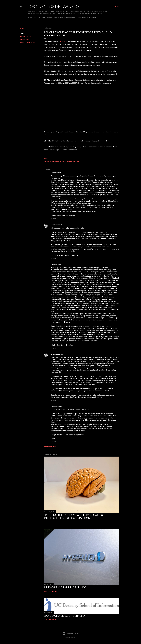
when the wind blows (27, 42)
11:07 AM (53, 348)
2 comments (53, 522)
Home (30, 17)
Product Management (43, 17)
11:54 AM (53, 219)
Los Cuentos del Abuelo (53, 6)
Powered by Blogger (71, 634)
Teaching (81, 17)
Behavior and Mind (68, 17)
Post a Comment (50, 447)
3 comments (53, 591)
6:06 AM (53, 400)
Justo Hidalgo (55, 225)
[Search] (118, 7)
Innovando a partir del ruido (65, 587)
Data (57, 17)
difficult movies (25, 37)
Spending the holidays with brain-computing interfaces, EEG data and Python (77, 516)
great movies (25, 39)
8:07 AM (53, 442)
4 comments (53, 620)
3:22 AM (53, 258)
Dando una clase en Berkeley (65, 616)
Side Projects (93, 17)
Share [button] (22, 28)
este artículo (63, 41)
